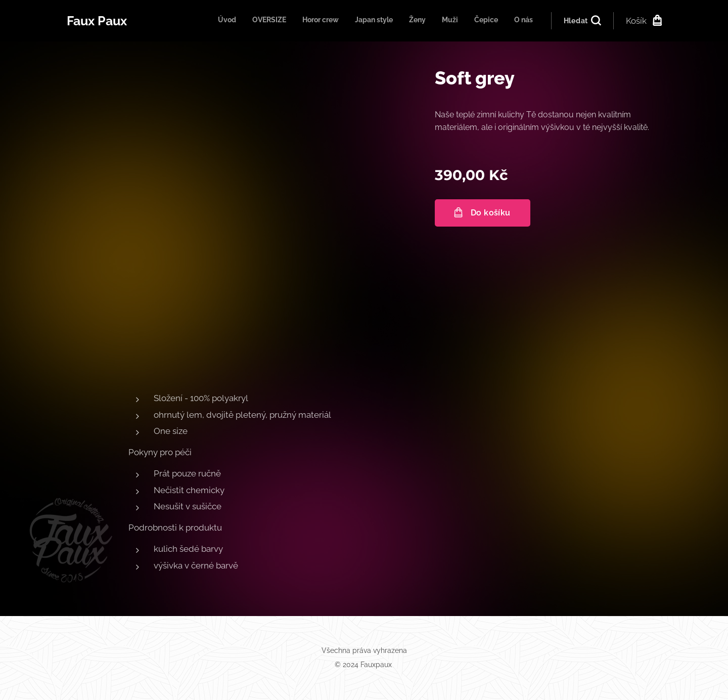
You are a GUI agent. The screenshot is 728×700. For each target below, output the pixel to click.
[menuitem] (422, 21)
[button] (582, 21)
